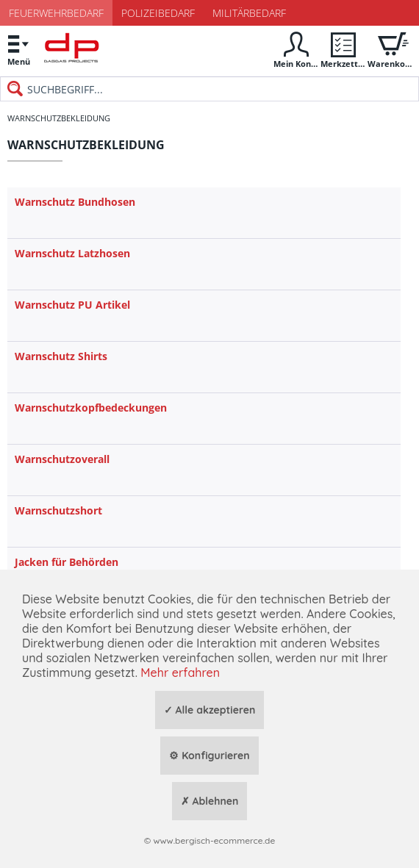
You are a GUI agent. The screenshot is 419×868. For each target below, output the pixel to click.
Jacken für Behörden (67, 562)
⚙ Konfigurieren (209, 756)
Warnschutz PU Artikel (72, 305)
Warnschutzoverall (62, 459)
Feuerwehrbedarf (56, 13)
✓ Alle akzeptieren (210, 710)
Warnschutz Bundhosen (75, 202)
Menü (18, 48)
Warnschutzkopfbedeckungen (91, 408)
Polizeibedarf (158, 13)
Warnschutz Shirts (61, 356)
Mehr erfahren (180, 672)
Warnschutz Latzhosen (72, 253)
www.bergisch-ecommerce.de (214, 840)
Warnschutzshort (58, 510)
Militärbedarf (249, 13)
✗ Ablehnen (210, 801)
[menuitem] (18, 50)
